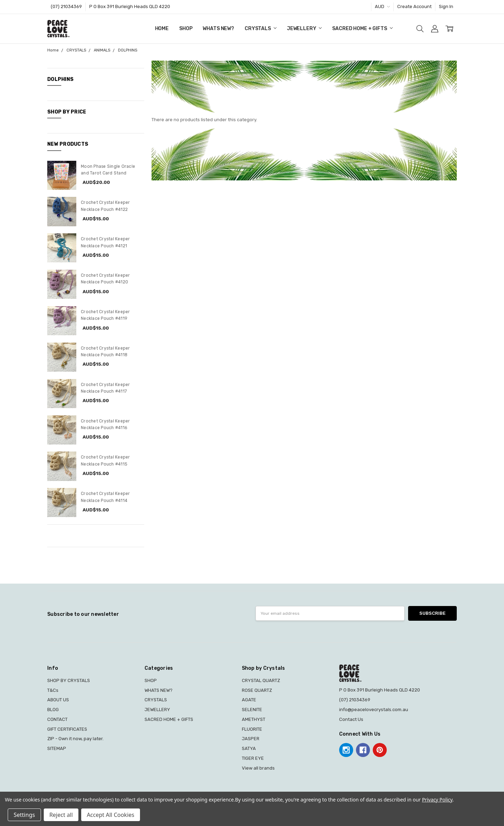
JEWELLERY (304, 29)
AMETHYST (254, 719)
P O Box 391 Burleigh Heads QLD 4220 (130, 6)
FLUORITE (252, 729)
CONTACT (57, 719)
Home (162, 29)
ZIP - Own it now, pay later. (75, 739)
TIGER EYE (253, 758)
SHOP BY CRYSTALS (69, 680)
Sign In (446, 6)
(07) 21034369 (66, 6)
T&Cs (53, 690)
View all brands (258, 768)
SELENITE (252, 710)
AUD (382, 6)
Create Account (414, 6)
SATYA (249, 748)
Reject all (61, 815)
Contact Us (351, 719)
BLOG (53, 710)
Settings (24, 815)
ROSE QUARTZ (257, 690)
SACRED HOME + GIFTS (362, 29)
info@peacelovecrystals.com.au (374, 710)
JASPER (251, 739)
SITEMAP (57, 748)
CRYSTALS (261, 29)
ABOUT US (58, 700)
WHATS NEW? (218, 29)
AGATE (249, 700)
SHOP (186, 29)
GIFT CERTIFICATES (67, 729)
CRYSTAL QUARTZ (261, 680)
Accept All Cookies (111, 815)
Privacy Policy (437, 800)
